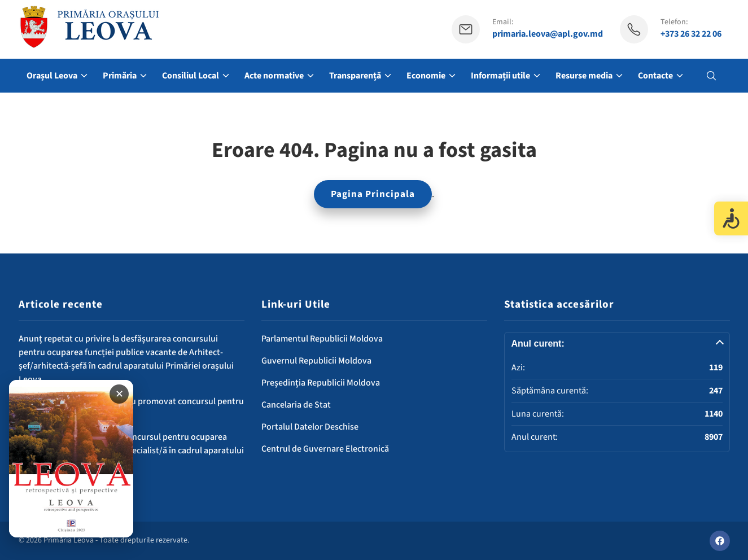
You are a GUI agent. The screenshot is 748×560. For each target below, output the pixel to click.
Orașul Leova (52, 76)
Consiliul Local (191, 76)
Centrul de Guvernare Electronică (325, 449)
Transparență (355, 76)
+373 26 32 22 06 (691, 34)
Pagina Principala (373, 194)
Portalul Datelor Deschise (310, 427)
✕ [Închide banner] (119, 394)
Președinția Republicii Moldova (321, 383)
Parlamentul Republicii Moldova (322, 339)
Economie (426, 76)
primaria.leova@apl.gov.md (548, 34)
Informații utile (500, 76)
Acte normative (274, 76)
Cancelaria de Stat (296, 405)
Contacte (655, 76)
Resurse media (584, 76)
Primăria (120, 76)
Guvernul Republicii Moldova (316, 361)
